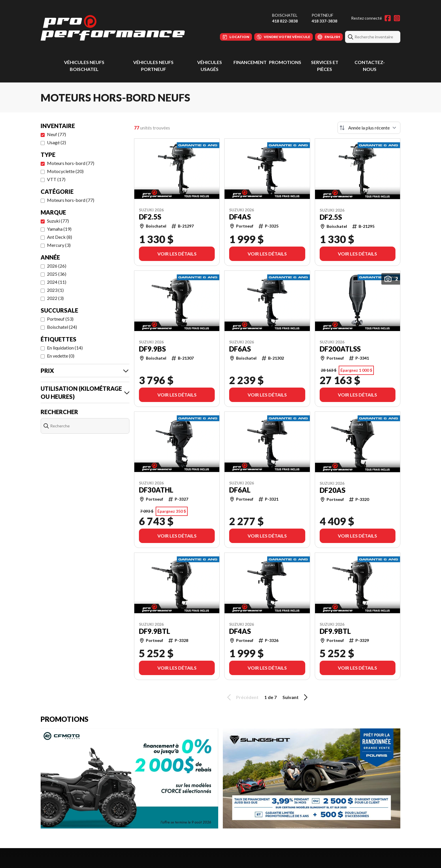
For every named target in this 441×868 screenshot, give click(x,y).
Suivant (296, 697)
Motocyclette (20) (65, 171)
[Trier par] (369, 128)
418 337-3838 (324, 21)
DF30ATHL (156, 490)
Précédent (242, 697)
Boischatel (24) (62, 327)
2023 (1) (55, 290)
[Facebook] (388, 18)
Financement (250, 62)
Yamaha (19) (59, 229)
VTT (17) (56, 179)
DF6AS (240, 349)
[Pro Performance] (113, 28)
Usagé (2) (56, 142)
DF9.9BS (152, 349)
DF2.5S (150, 217)
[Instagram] (397, 18)
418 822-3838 (285, 21)
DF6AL (240, 490)
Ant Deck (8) (60, 237)
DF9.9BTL (154, 631)
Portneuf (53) (60, 319)
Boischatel (285, 15)
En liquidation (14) (65, 348)
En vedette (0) (61, 356)
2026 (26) (57, 266)
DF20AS (332, 490)
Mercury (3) (59, 245)
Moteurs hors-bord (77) (71, 163)
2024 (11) (57, 282)
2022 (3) (55, 298)
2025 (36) (57, 274)
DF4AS (240, 217)
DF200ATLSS (340, 349)
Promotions (285, 62)
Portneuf (322, 15)
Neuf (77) (56, 134)
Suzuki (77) (58, 221)
